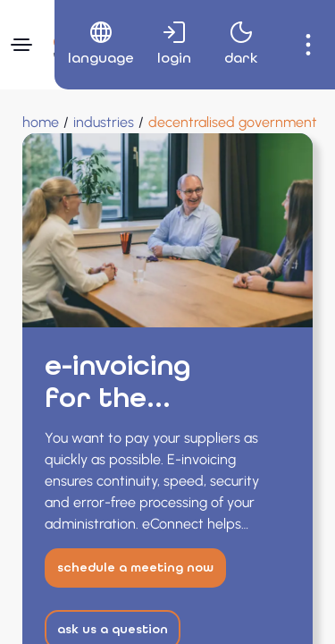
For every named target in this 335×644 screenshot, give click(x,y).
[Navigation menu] (21, 45)
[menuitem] (94, 45)
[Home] (41, 123)
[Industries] (104, 123)
